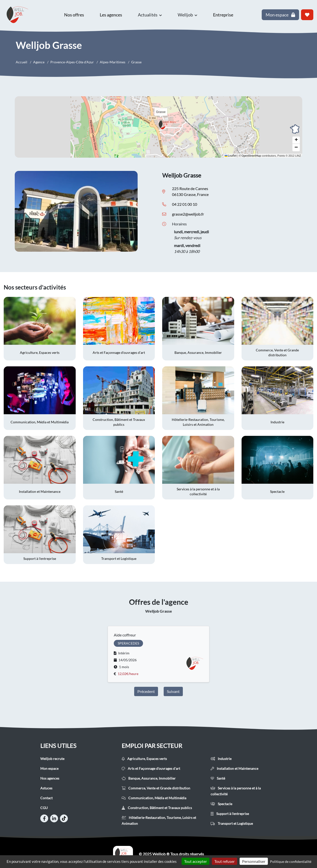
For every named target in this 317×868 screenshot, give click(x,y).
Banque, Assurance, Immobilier (149, 778)
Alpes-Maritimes (113, 62)
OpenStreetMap (251, 156)
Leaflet (231, 156)
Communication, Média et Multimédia (154, 798)
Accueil (22, 62)
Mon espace (49, 768)
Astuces (46, 788)
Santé (218, 778)
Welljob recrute (52, 759)
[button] (165, 125)
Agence (39, 62)
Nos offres (74, 15)
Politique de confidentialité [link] (291, 861)
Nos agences (50, 778)
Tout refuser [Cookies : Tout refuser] (224, 861)
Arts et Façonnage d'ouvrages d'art (151, 768)
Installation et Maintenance (234, 768)
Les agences (111, 15)
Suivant (173, 691)
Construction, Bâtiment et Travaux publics (157, 808)
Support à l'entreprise (230, 814)
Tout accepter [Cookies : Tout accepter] (195, 861)
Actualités (150, 15)
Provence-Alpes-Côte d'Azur (72, 62)
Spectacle (221, 804)
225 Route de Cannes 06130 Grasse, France (190, 191)
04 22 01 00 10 (185, 204)
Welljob (187, 15)
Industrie (221, 759)
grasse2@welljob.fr (188, 214)
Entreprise (223, 15)
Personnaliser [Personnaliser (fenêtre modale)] (254, 861)
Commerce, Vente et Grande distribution (156, 788)
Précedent (146, 691)
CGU (44, 808)
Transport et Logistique (232, 823)
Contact (46, 798)
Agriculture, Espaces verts (144, 759)
